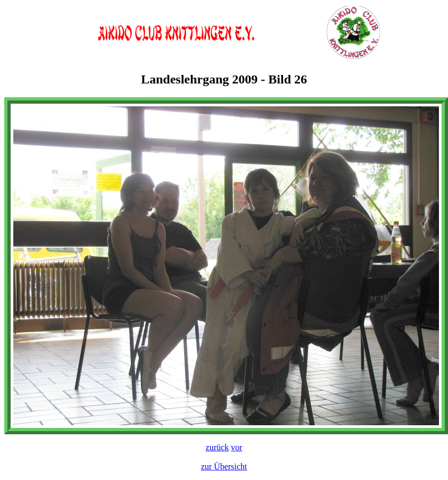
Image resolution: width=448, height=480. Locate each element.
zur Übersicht (224, 466)
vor (237, 447)
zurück (218, 447)
